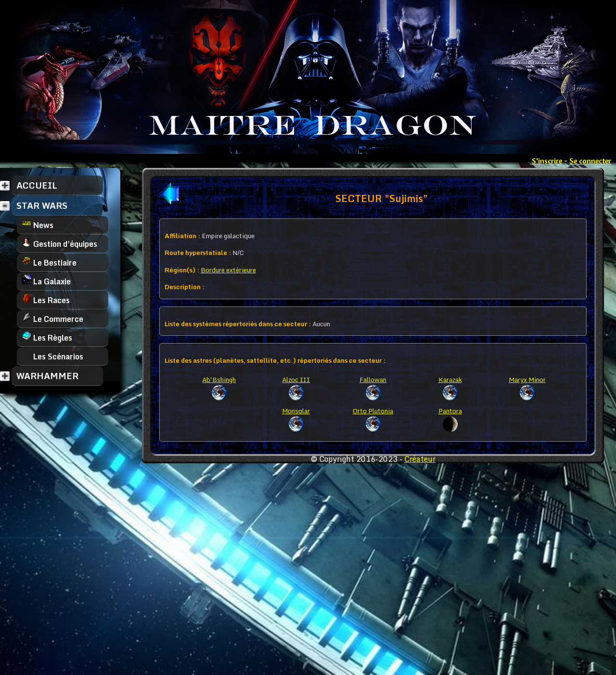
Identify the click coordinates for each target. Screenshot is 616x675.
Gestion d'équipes (59, 244)
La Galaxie (46, 281)
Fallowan (373, 380)
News (38, 225)
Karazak (450, 380)
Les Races (46, 300)
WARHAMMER (47, 376)
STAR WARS (42, 205)
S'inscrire (547, 161)
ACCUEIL (37, 185)
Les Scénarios (52, 356)
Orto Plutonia (373, 411)
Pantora (450, 411)
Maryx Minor (527, 380)
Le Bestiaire (49, 262)
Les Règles (47, 337)
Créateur (420, 459)
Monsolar (296, 411)
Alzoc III (296, 380)
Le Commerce (52, 319)
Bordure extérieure (228, 270)
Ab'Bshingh (219, 380)
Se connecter (590, 161)
